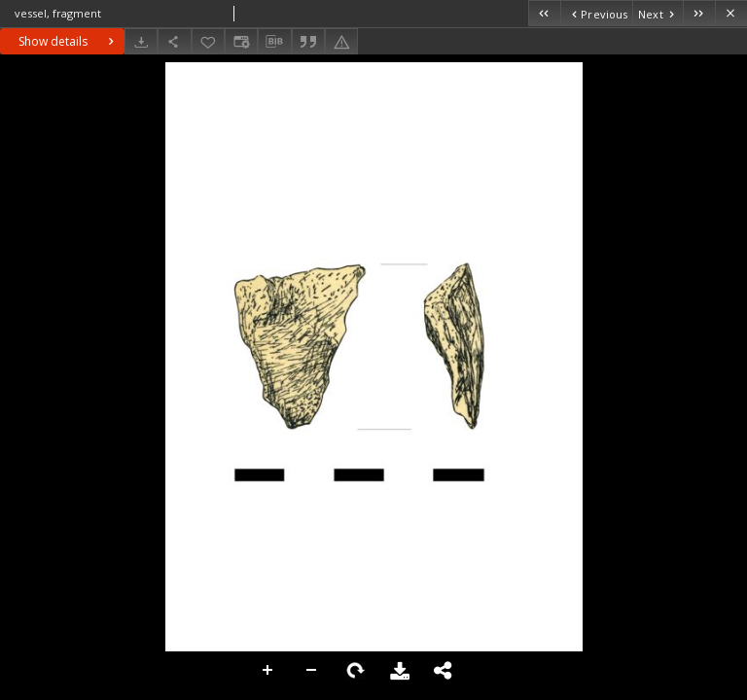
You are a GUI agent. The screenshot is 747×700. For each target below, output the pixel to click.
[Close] (731, 13)
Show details (69, 41)
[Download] (141, 41)
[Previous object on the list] (596, 13)
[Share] (174, 41)
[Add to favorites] (208, 41)
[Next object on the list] (658, 13)
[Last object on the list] (699, 13)
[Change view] (241, 41)
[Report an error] (341, 41)
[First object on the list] (544, 13)
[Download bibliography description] (274, 42)
